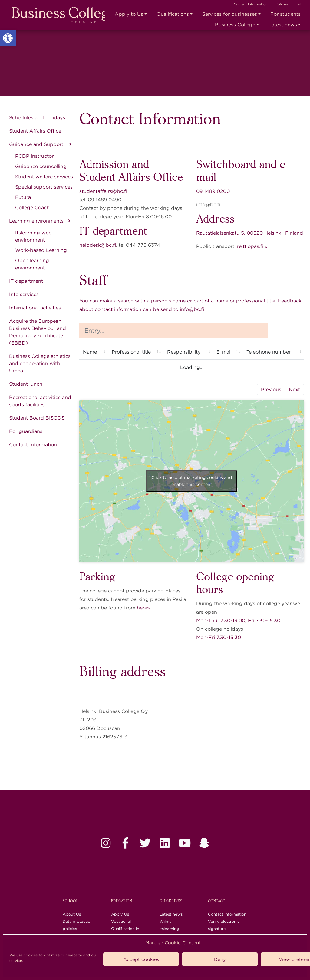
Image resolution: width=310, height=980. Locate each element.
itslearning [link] (169, 929)
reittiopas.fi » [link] (252, 246)
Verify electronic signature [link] (224, 925)
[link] (8, 38)
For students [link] (285, 14)
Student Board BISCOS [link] (37, 418)
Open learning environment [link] (32, 264)
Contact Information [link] (251, 4)
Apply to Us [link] (129, 14)
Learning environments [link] (36, 221)
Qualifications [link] (173, 14)
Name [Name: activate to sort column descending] (90, 352)
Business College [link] (235, 25)
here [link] (142, 608)
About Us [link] (72, 914)
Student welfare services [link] (44, 177)
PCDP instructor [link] (34, 156)
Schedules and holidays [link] (37, 118)
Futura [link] (23, 197)
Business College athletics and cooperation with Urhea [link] (40, 363)
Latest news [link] (283, 25)
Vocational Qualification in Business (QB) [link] (125, 929)
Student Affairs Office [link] (35, 131)
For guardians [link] (26, 431)
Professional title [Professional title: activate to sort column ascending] (131, 352)
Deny (220, 959)
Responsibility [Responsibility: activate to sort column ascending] (184, 352)
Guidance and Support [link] (37, 144)
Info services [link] (24, 294)
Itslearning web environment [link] (33, 236)
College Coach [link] (32, 208)
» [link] (148, 608)
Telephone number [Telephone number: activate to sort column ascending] (269, 352)
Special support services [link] (44, 187)
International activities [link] (35, 308)
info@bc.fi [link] (192, 309)
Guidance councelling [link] (41, 166)
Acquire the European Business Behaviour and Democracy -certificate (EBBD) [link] (38, 332)
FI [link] (299, 4)
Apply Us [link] (120, 914)
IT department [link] (26, 281)
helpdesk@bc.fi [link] (98, 245)
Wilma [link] (283, 4)
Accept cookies (141, 959)
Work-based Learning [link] (41, 250)
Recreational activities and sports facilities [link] (40, 401)
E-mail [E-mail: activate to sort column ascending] (224, 352)
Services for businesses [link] (230, 14)
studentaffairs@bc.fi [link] (103, 191)
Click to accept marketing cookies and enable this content (192, 481)
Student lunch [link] (26, 384)
